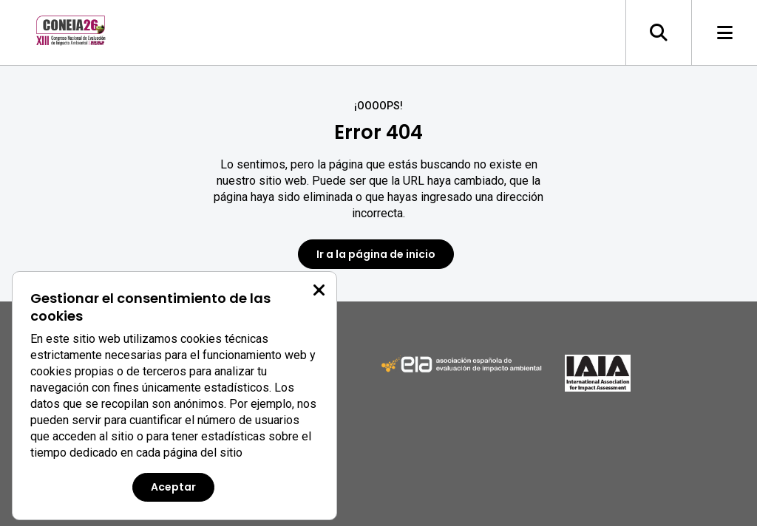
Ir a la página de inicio (376, 254)
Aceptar (173, 487)
